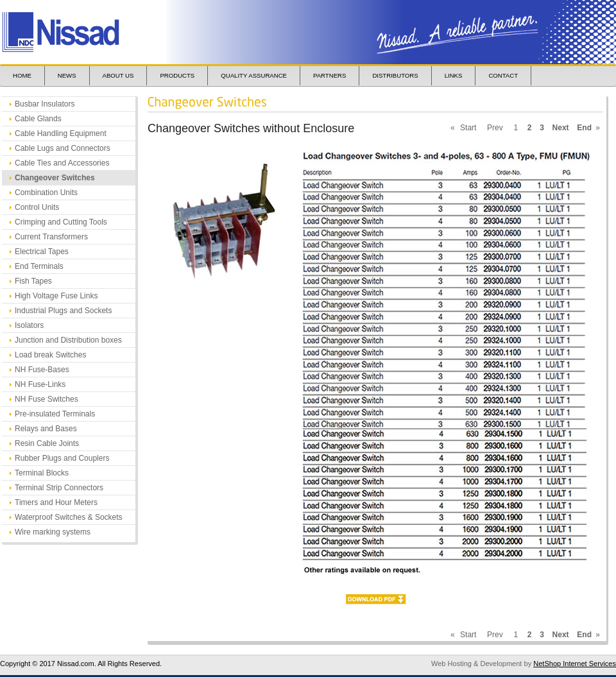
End (584, 128)
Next (561, 128)
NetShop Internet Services (575, 664)
